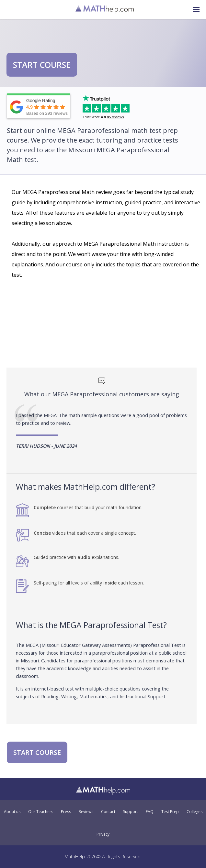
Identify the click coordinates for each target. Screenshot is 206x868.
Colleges (195, 812)
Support (131, 812)
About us (12, 812)
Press (66, 812)
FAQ (150, 812)
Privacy (103, 834)
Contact (108, 812)
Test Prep (170, 812)
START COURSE (42, 65)
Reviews (86, 812)
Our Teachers (41, 812)
